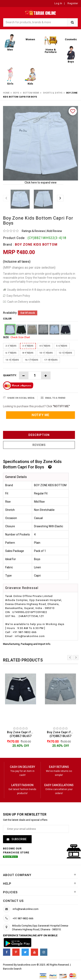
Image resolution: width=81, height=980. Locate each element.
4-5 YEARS (45, 346)
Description (39, 435)
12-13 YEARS (65, 353)
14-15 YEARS (12, 360)
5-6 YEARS (62, 346)
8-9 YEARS (28, 353)
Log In (58, 3)
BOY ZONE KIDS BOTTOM (36, 244)
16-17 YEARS (32, 360)
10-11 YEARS (46, 353)
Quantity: (10, 375)
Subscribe (19, 839)
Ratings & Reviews (33, 231)
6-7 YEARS (11, 353)
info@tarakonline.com (26, 909)
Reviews (39, 445)
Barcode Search (12, 969)
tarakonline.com (27, 965)
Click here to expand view (41, 182)
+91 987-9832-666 (23, 918)
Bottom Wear (31, 93)
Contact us (13, 901)
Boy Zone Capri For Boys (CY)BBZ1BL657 (22, 734)
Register (73, 3)
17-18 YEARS (51, 360)
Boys (16, 93)
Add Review (55, 231)
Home (6, 93)
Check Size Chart (20, 337)
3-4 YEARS (28, 346)
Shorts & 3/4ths (53, 93)
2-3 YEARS (11, 346)
